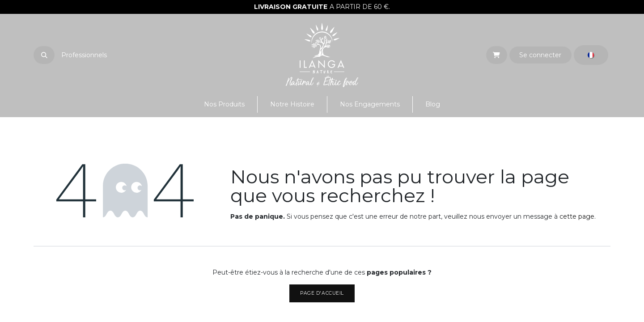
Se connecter (540, 55)
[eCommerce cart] (497, 55)
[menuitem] (224, 104)
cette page (577, 216)
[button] (44, 55)
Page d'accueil (322, 293)
